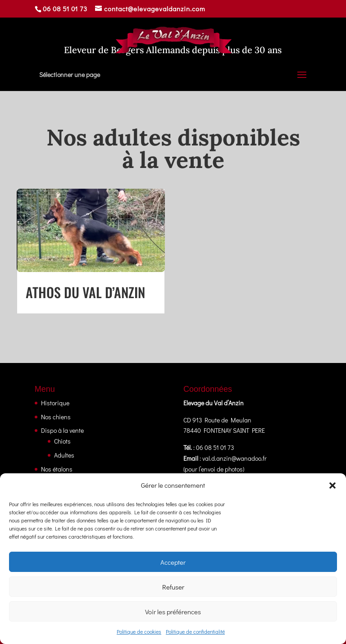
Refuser (173, 587)
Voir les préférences (173, 612)
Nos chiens (56, 417)
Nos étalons (57, 469)
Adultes (64, 455)
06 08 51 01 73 (65, 9)
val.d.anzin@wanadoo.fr (234, 458)
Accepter (173, 562)
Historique (55, 403)
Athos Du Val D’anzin (85, 292)
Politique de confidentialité (195, 631)
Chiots (62, 441)
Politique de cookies (139, 631)
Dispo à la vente (62, 430)
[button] (332, 485)
